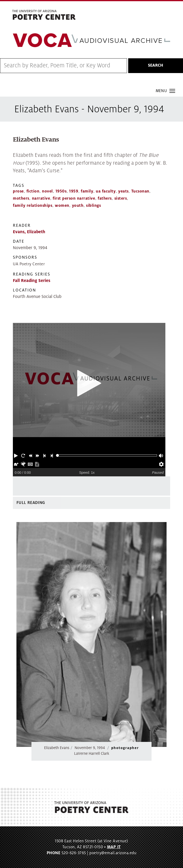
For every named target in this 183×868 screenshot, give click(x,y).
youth (78, 206)
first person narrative (74, 198)
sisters (121, 198)
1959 (74, 191)
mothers (21, 198)
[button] (16, 455)
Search (156, 65)
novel (47, 191)
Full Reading (31, 503)
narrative (41, 198)
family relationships (33, 206)
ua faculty (106, 191)
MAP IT (114, 847)
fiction (33, 191)
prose (18, 191)
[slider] (58, 456)
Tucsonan (140, 191)
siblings (93, 206)
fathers (105, 198)
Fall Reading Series (32, 281)
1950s (61, 191)
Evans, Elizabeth (29, 232)
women (62, 206)
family (87, 191)
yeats (123, 191)
